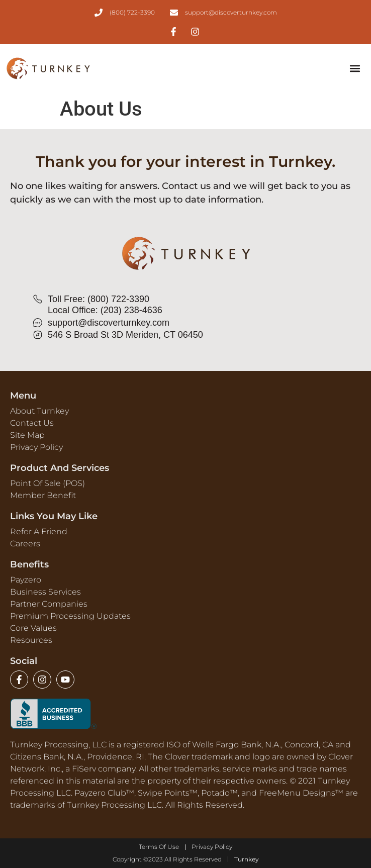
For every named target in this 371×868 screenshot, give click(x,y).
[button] (355, 69)
